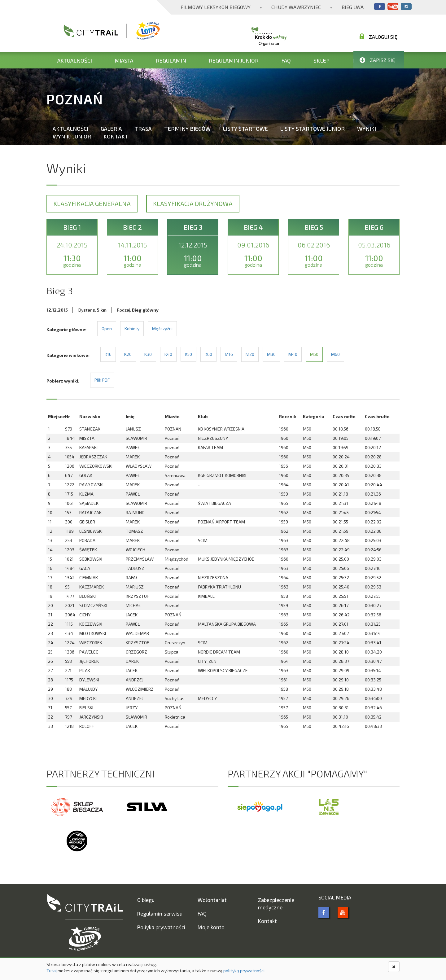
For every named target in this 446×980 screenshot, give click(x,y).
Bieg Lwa (353, 7)
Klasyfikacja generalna (92, 203)
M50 (314, 354)
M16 (229, 354)
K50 (188, 354)
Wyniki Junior (72, 136)
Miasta (124, 60)
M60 (335, 354)
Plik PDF (102, 380)
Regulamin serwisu (160, 913)
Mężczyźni (162, 328)
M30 (271, 354)
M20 (250, 354)
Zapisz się (377, 60)
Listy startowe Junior (313, 129)
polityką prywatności (244, 971)
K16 (108, 354)
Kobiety (132, 328)
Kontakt (116, 136)
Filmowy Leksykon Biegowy (216, 7)
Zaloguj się (378, 37)
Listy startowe (245, 129)
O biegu (146, 900)
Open (107, 328)
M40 (293, 354)
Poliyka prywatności (161, 927)
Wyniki (367, 129)
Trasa (143, 129)
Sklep (321, 60)
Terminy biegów (187, 129)
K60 (208, 354)
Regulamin (171, 60)
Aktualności (75, 60)
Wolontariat (212, 900)
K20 (128, 354)
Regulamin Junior (234, 60)
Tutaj (52, 971)
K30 (148, 354)
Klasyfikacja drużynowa (193, 203)
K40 (168, 354)
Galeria (111, 129)
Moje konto (211, 927)
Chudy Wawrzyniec (296, 7)
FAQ (286, 60)
